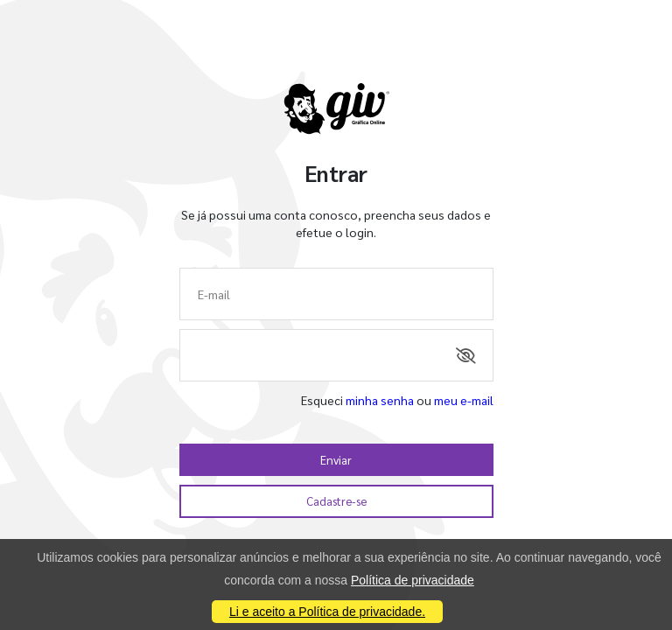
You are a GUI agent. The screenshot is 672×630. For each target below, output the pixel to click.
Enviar (336, 460)
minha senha (380, 400)
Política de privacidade (413, 580)
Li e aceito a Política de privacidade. (327, 612)
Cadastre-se (336, 501)
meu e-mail (464, 400)
